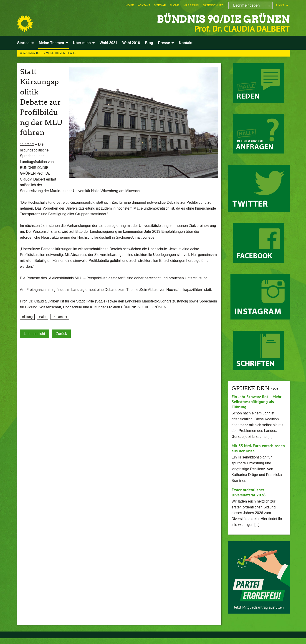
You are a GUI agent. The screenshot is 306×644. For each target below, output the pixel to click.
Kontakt (144, 5)
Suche (174, 5)
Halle (72, 53)
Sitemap (160, 5)
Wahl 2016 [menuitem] (131, 43)
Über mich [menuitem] (82, 43)
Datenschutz (213, 5)
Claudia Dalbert (32, 53)
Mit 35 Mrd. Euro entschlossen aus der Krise (258, 448)
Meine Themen (56, 53)
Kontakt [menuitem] (186, 43)
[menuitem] (130, 5)
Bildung (27, 317)
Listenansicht (34, 334)
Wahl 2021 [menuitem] (109, 43)
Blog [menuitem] (149, 43)
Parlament (60, 317)
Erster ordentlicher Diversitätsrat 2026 (249, 492)
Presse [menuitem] (164, 43)
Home (130, 5)
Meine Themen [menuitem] (51, 43)
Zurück (61, 334)
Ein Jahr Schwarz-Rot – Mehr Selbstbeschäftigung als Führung (257, 402)
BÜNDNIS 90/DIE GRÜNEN (223, 19)
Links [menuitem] (280, 5)
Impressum (191, 5)
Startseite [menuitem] (26, 43)
